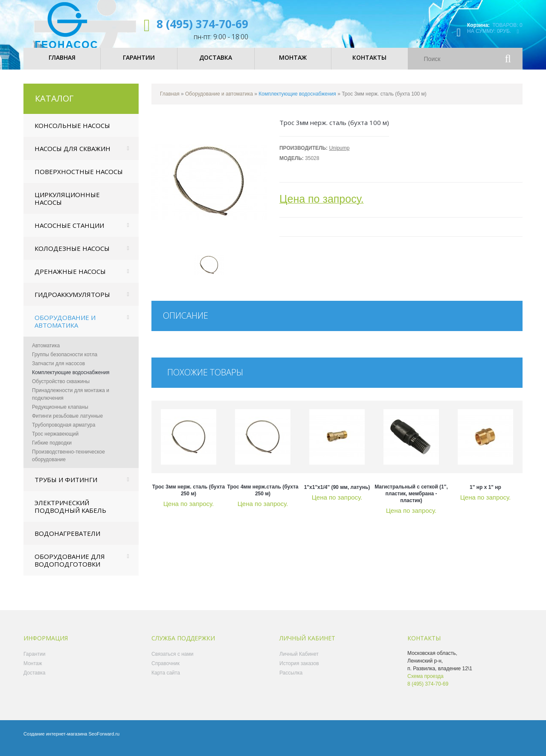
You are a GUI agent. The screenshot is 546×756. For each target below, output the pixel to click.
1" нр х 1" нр (485, 494)
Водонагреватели (67, 541)
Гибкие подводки (52, 450)
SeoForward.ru (104, 741)
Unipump (339, 155)
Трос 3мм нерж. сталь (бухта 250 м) (189, 497)
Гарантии (34, 661)
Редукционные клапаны (60, 414)
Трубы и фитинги (66, 487)
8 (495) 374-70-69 (202, 24)
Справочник (166, 671)
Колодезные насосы (72, 256)
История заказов (299, 671)
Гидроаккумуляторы (72, 302)
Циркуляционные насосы (67, 206)
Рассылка (291, 680)
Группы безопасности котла (65, 362)
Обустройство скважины (61, 389)
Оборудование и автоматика (65, 329)
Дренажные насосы (70, 279)
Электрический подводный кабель (70, 514)
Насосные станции (69, 233)
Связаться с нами (172, 661)
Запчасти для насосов (58, 371)
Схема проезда (425, 683)
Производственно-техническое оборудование (68, 463)
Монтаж (33, 671)
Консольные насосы (72, 133)
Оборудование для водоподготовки (70, 567)
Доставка (35, 680)
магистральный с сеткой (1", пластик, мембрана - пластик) (411, 501)
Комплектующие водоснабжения (71, 380)
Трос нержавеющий (55, 441)
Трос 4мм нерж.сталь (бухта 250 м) (263, 497)
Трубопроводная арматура (64, 432)
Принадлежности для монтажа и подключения (71, 401)
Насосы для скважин (73, 156)
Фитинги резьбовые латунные (67, 423)
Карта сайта (166, 680)
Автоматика (46, 353)
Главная (170, 101)
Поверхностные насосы (79, 179)
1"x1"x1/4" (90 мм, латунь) (337, 494)
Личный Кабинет (299, 661)
